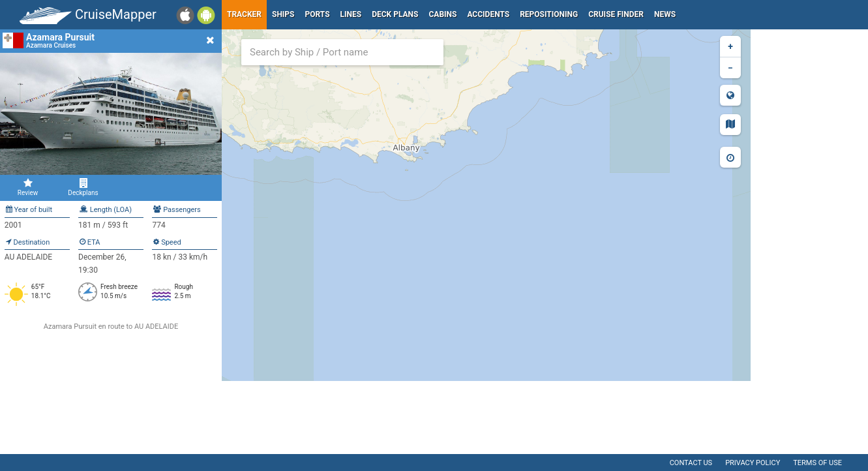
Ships (283, 14)
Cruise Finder (616, 14)
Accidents (488, 14)
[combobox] (342, 52)
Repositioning (549, 14)
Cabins (442, 14)
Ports (318, 14)
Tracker (244, 14)
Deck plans (395, 14)
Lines (351, 14)
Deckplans (83, 187)
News (665, 14)
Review (28, 187)
